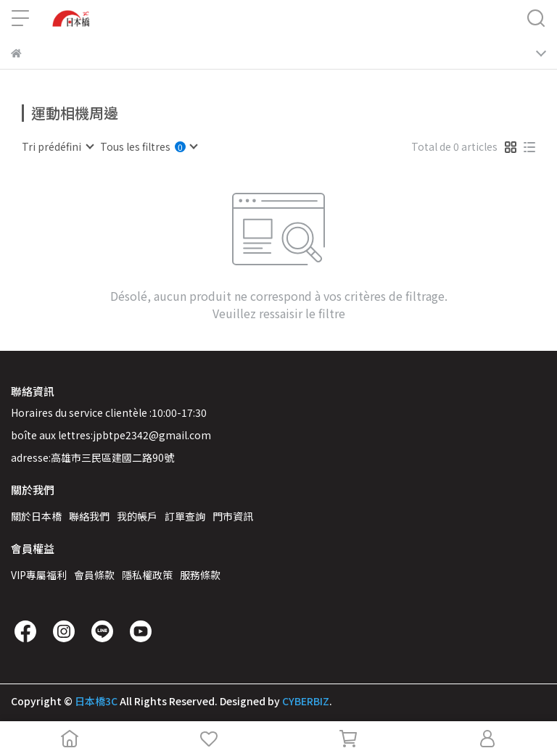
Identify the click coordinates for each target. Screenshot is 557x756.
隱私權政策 (147, 575)
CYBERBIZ (306, 701)
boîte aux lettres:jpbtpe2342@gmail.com (111, 435)
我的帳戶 (137, 516)
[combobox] (57, 146)
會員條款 (94, 575)
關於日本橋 (36, 516)
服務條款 (200, 575)
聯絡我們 (89, 516)
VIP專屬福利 (39, 575)
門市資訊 (233, 516)
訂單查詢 (185, 516)
